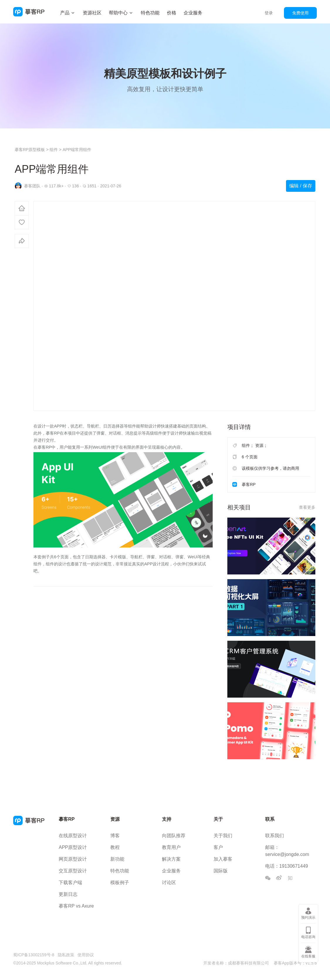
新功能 (117, 859)
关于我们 (223, 836)
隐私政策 (66, 955)
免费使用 (300, 13)
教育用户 (171, 847)
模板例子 (120, 882)
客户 (218, 847)
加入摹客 (223, 859)
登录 (269, 13)
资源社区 (92, 13)
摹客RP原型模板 (30, 150)
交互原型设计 (73, 871)
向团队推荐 (174, 836)
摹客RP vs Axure (76, 906)
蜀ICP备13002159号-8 (34, 955)
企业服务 (193, 13)
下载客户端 (70, 882)
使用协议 (86, 955)
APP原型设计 (73, 847)
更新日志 (68, 894)
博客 (115, 836)
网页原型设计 (73, 859)
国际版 (221, 871)
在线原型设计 (73, 836)
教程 (115, 847)
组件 (54, 150)
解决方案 (171, 859)
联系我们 (275, 836)
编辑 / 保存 (301, 186)
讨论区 (169, 882)
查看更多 (307, 507)
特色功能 (150, 13)
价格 (172, 13)
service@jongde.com (287, 854)
